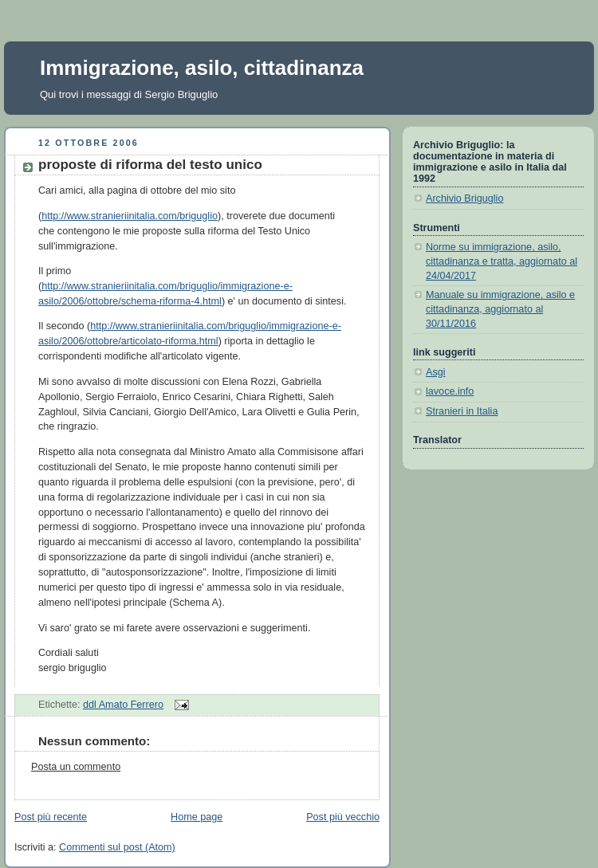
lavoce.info (450, 391)
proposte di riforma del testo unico (150, 165)
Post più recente (51, 817)
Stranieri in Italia (462, 411)
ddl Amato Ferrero (123, 705)
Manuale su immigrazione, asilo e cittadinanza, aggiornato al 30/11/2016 (500, 309)
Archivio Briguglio (464, 198)
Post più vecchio (343, 817)
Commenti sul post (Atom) (117, 847)
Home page (197, 817)
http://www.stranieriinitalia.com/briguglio (130, 216)
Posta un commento (76, 767)
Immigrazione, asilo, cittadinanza (202, 68)
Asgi (436, 372)
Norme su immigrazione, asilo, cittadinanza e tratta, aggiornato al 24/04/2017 (502, 261)
